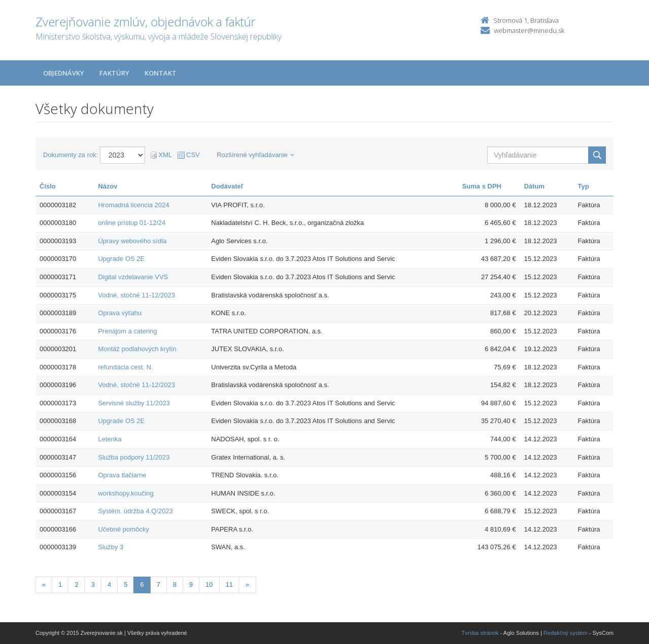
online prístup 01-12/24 (132, 223)
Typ (583, 186)
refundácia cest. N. (125, 367)
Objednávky (64, 73)
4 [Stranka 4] (109, 584)
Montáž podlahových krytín (137, 349)
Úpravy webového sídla (132, 241)
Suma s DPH (481, 186)
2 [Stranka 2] (76, 584)
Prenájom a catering (127, 331)
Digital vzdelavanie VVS (133, 277)
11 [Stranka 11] (229, 584)
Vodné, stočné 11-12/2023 (136, 295)
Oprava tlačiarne (122, 475)
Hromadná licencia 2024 (133, 205)
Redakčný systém (566, 633)
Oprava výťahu (120, 313)
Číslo (48, 186)
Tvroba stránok (480, 633)
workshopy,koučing (126, 493)
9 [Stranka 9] (191, 584)
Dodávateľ (228, 186)
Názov (107, 186)
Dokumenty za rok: (70, 155)
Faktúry (114, 73)
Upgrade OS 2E (121, 259)
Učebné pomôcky (123, 529)
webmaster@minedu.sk (529, 30)
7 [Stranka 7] (158, 584)
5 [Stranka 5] (125, 584)
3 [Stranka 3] (93, 584)
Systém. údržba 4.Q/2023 (135, 511)
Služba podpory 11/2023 (134, 457)
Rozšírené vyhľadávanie (256, 155)
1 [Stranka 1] (60, 584)
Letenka (110, 439)
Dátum (534, 186)
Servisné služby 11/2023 (134, 403)
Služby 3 (111, 547)
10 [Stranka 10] (209, 584)
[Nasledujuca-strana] (247, 585)
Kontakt (160, 73)
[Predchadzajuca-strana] (44, 585)
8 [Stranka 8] (175, 584)
